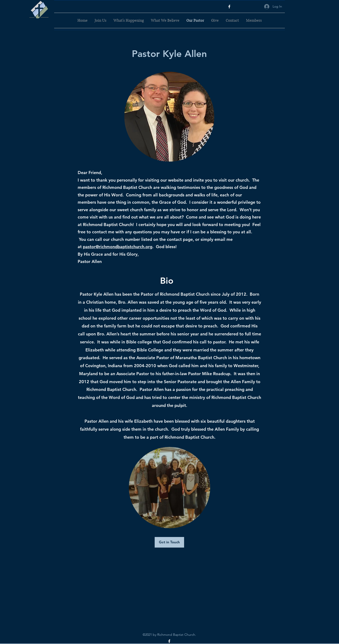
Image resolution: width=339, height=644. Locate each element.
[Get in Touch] (169, 542)
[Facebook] (229, 7)
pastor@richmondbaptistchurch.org (118, 247)
